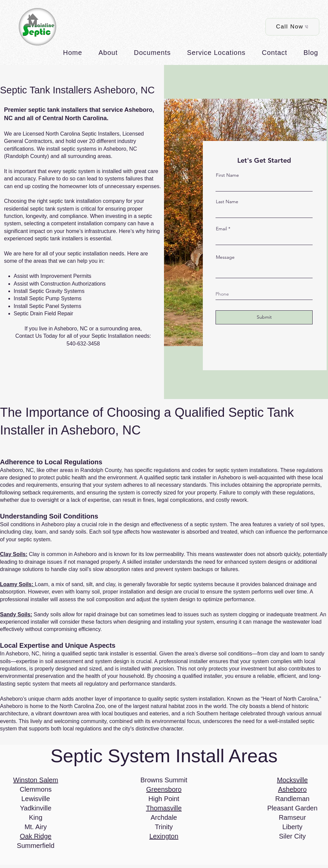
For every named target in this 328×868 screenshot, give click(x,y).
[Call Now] (292, 27)
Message (225, 257)
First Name (227, 175)
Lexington (164, 836)
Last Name (227, 202)
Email (221, 229)
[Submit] (264, 317)
